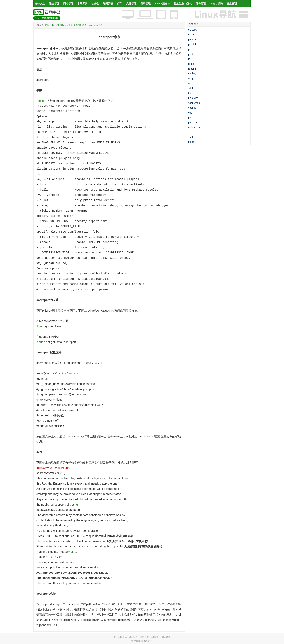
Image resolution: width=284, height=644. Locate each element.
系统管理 (54, 4)
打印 (120, 4)
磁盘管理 (232, 4)
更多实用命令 (80, 25)
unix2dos (193, 98)
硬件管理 (201, 4)
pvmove (193, 122)
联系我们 (133, 637)
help (41, 101)
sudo (42, 342)
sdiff (190, 88)
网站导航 (166, 637)
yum (41, 326)
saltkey (192, 74)
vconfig (192, 108)
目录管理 (145, 4)
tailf (190, 93)
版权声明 (155, 637)
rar (190, 59)
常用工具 (82, 4)
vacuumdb (194, 103)
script (191, 78)
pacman (193, 39)
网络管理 (68, 4)
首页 (47, 25)
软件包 (95, 4)
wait (71, 552)
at (77, 505)
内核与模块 (216, 4)
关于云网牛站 (120, 637)
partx (191, 49)
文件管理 (131, 4)
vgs (190, 113)
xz (189, 132)
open (191, 35)
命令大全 (40, 4)
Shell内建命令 (162, 4)
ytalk (191, 137)
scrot (191, 83)
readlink (193, 69)
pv (190, 118)
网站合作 (144, 637)
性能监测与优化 (183, 4)
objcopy (193, 30)
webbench (194, 127)
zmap (191, 142)
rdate (191, 64)
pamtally (193, 44)
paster (192, 54)
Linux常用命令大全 (61, 25)
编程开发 (108, 4)
